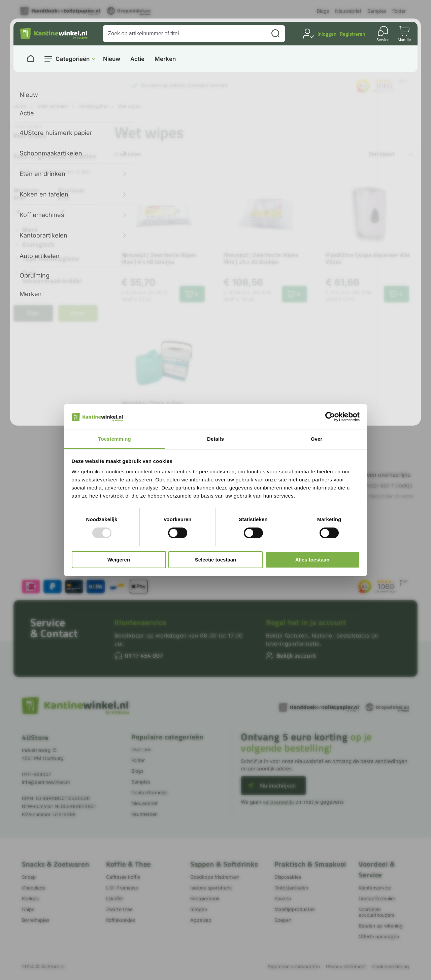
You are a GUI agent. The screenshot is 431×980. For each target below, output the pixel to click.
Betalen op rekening (381, 926)
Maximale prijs (72, 194)
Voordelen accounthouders (376, 912)
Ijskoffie (114, 898)
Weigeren (119, 560)
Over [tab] (317, 439)
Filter (33, 313)
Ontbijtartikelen (291, 888)
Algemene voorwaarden (294, 966)
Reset (78, 313)
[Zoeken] (275, 34)
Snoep (29, 877)
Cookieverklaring (391, 966)
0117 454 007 (144, 656)
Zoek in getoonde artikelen (55, 157)
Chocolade (34, 888)
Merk (30, 230)
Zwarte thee (119, 909)
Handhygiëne (93, 106)
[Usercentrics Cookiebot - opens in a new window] (330, 417)
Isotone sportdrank (211, 888)
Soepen (283, 920)
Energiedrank (205, 898)
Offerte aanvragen (379, 936)
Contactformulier (150, 792)
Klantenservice (140, 622)
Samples (377, 11)
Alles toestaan (312, 560)
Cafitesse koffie (123, 877)
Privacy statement (346, 966)
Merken (165, 59)
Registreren (352, 34)
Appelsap (201, 920)
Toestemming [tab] (114, 439)
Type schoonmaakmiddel (52, 277)
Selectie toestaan (216, 560)
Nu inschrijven (278, 786)
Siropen (199, 909)
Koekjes (30, 898)
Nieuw (112, 59)
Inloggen (327, 34)
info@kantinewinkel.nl (46, 782)
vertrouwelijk (278, 802)
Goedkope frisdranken (215, 877)
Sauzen (283, 898)
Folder (399, 11)
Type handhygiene (51, 259)
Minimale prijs (26, 194)
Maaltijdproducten (295, 909)
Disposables (288, 877)
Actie (137, 59)
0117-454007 (37, 774)
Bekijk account (296, 656)
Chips (28, 909)
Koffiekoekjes (121, 920)
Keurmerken (144, 814)
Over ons (141, 749)
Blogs (323, 11)
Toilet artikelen (52, 106)
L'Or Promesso (122, 888)
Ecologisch (39, 245)
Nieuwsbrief (348, 11)
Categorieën (73, 59)
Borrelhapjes (36, 920)
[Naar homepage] (31, 59)
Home (20, 106)
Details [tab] (215, 439)
